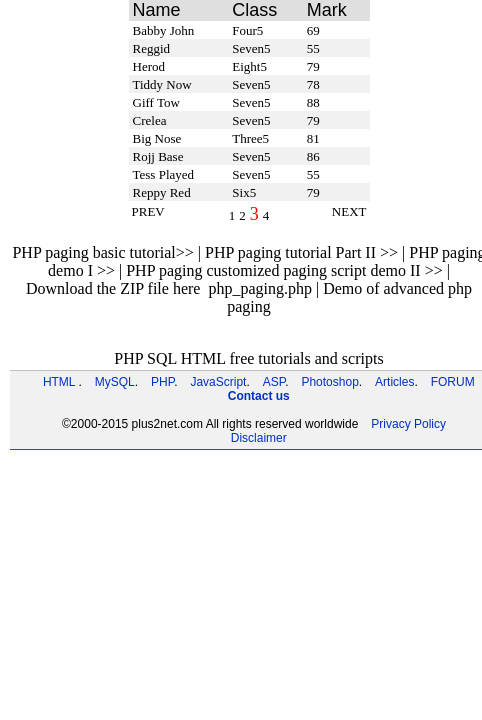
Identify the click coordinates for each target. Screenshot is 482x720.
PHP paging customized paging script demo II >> (284, 270)
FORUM (453, 382)
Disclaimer (259, 438)
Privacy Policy (408, 424)
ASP (274, 382)
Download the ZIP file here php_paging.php (169, 288)
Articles (394, 382)
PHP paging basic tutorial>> (102, 252)
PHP (162, 382)
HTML (59, 382)
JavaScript (218, 382)
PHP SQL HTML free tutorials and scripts (248, 358)
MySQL (115, 382)
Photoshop (329, 382)
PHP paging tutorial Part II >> (301, 252)
